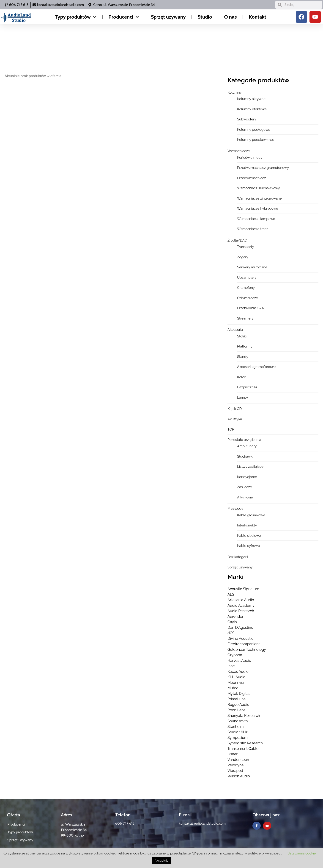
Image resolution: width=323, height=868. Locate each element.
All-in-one (245, 497)
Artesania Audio (241, 600)
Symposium (238, 738)
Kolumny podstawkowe (256, 140)
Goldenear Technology (247, 650)
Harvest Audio (239, 661)
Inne (231, 666)
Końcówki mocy (250, 158)
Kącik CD (235, 409)
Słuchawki (245, 456)
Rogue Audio (238, 705)
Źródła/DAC (237, 240)
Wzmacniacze (239, 151)
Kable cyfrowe (248, 546)
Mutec (233, 688)
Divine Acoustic (240, 638)
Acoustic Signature (243, 589)
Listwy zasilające (250, 467)
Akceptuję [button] (162, 861)
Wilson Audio (239, 776)
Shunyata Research (244, 716)
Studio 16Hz (238, 732)
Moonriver (236, 683)
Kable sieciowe (249, 536)
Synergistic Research (245, 743)
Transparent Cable (243, 749)
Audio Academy (241, 605)
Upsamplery (247, 278)
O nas (230, 17)
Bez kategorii (238, 557)
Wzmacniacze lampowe (256, 219)
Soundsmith (238, 721)
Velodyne (235, 765)
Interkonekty (247, 525)
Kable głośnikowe (251, 515)
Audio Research (241, 611)
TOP (231, 429)
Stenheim (235, 727)
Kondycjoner (247, 477)
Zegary (243, 257)
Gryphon (235, 655)
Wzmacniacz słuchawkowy (259, 188)
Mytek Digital (239, 694)
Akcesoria (235, 330)
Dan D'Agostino (240, 627)
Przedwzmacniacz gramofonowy (263, 168)
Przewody (235, 509)
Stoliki (242, 336)
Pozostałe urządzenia (244, 440)
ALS (231, 594)
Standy (243, 357)
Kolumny (235, 92)
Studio (205, 17)
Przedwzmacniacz (252, 178)
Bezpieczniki (247, 387)
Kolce (242, 377)
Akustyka (235, 419)
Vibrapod (235, 771)
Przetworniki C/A (250, 308)
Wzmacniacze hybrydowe (258, 209)
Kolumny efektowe (252, 109)
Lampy (243, 398)
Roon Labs (236, 710)
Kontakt (257, 17)
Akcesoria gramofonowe (256, 367)
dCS (231, 633)
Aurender (235, 616)
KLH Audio (236, 677)
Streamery (245, 318)
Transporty (246, 247)
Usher (233, 754)
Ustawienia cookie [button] (302, 853)
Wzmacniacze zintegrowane (259, 198)
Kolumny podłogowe (254, 130)
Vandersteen (238, 760)
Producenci (124, 17)
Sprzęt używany (168, 17)
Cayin (232, 622)
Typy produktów (76, 17)
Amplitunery (247, 446)
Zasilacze (245, 487)
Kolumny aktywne (251, 99)
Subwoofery (247, 119)
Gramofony (246, 288)
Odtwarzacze (248, 298)
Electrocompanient (244, 644)
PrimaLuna (237, 699)
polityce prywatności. (265, 853)
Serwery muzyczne (252, 267)
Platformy (245, 346)
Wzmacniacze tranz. (253, 229)
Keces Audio (238, 672)
